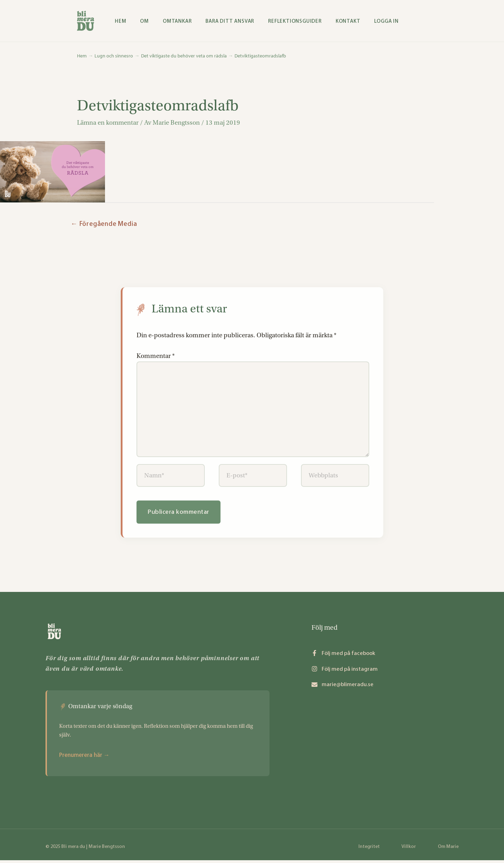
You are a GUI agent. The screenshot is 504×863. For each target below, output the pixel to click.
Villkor (409, 849)
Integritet (369, 849)
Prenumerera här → (84, 758)
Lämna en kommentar (108, 123)
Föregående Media (104, 224)
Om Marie (448, 849)
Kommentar (156, 356)
